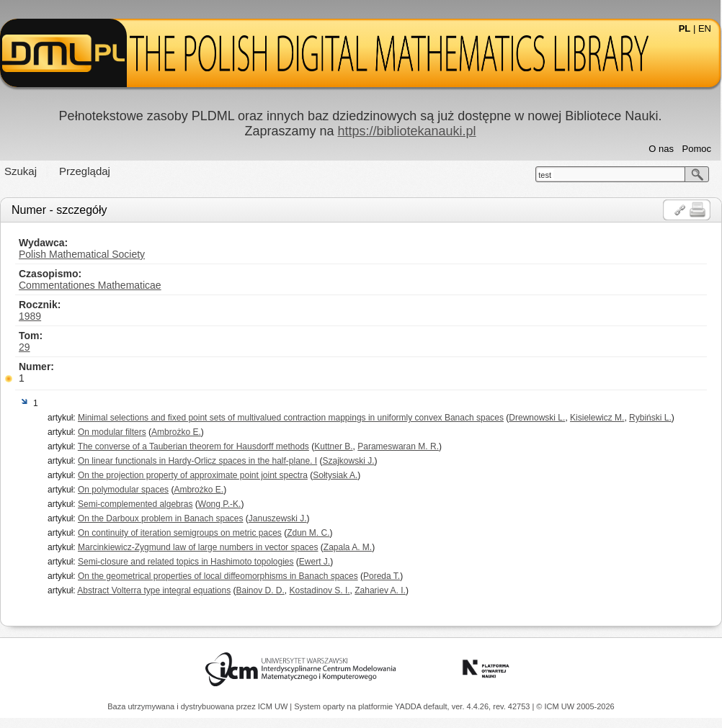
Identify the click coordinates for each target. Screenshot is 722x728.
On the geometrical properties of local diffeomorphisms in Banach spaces (218, 576)
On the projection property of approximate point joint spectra (193, 475)
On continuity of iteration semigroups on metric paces (180, 533)
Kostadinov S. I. (320, 590)
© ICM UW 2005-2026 (575, 706)
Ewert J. (315, 562)
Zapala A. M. (348, 547)
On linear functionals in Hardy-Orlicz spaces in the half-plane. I (197, 461)
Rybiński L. (650, 418)
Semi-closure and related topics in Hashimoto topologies (186, 562)
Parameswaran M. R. (398, 446)
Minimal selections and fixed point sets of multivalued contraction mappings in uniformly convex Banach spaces (291, 418)
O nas (661, 149)
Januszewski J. (278, 518)
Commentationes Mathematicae (90, 285)
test (545, 175)
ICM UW (274, 706)
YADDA (409, 706)
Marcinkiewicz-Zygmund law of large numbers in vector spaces (198, 547)
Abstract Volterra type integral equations (154, 590)
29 (24, 347)
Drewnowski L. (537, 418)
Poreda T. (382, 576)
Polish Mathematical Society (82, 254)
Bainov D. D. (260, 590)
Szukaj (21, 171)
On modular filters (112, 432)
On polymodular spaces (123, 490)
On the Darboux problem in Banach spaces (160, 518)
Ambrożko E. (176, 432)
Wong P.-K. (220, 504)
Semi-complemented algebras (135, 504)
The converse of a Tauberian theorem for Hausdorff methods (193, 446)
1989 (30, 316)
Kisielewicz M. (597, 418)
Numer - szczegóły (59, 210)
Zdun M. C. (308, 533)
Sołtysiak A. (335, 475)
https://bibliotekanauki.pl (406, 131)
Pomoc (697, 149)
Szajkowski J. (349, 461)
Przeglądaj (85, 171)
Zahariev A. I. (380, 590)
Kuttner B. (333, 446)
